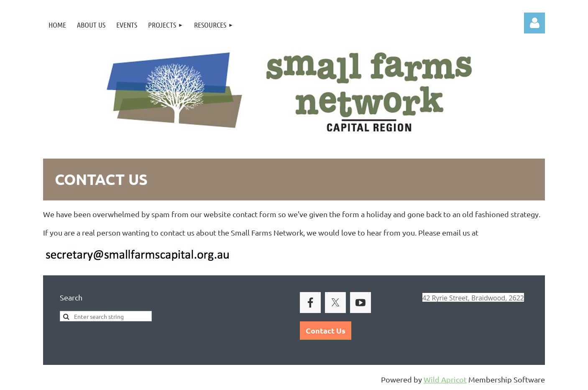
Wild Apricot (445, 379)
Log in (534, 23)
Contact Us (326, 330)
